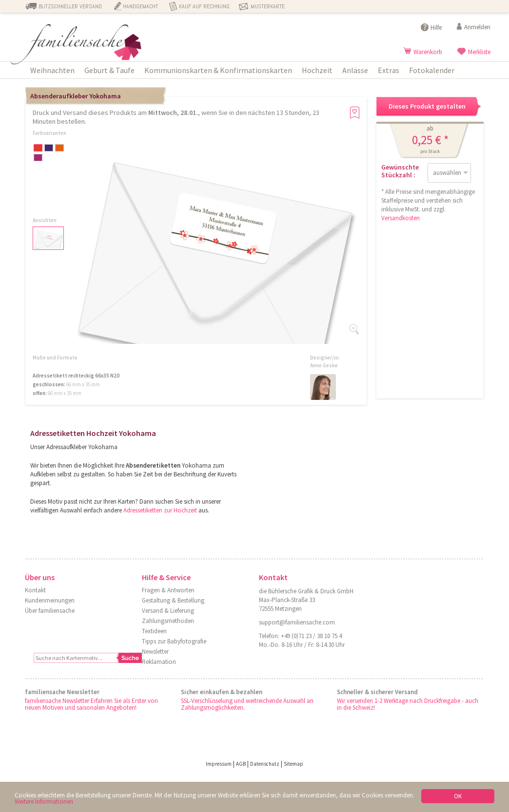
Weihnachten (52, 70)
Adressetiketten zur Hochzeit (160, 510)
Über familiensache (50, 611)
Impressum (219, 764)
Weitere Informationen (44, 802)
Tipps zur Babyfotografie (174, 641)
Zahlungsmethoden (168, 621)
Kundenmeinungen (50, 600)
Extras (389, 70)
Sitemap (294, 764)
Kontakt (35, 590)
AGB (241, 764)
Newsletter (155, 651)
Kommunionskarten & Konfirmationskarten (218, 70)
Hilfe (436, 28)
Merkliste (479, 52)
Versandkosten (401, 218)
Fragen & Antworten (168, 590)
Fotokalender (432, 70)
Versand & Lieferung (168, 611)
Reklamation (159, 662)
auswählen (447, 173)
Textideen (154, 631)
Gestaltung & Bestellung (173, 600)
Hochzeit (317, 70)
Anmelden (477, 27)
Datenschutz (265, 764)
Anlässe (355, 70)
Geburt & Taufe (109, 70)
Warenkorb (428, 52)
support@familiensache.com (297, 622)
